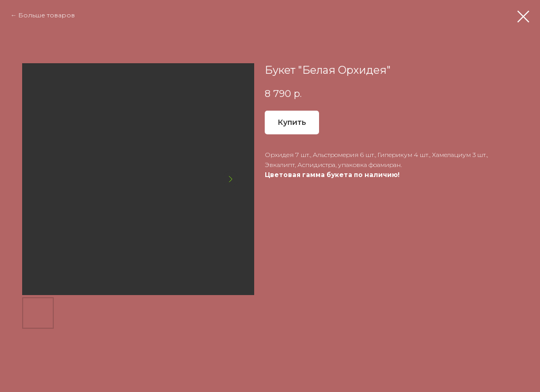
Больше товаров (47, 15)
